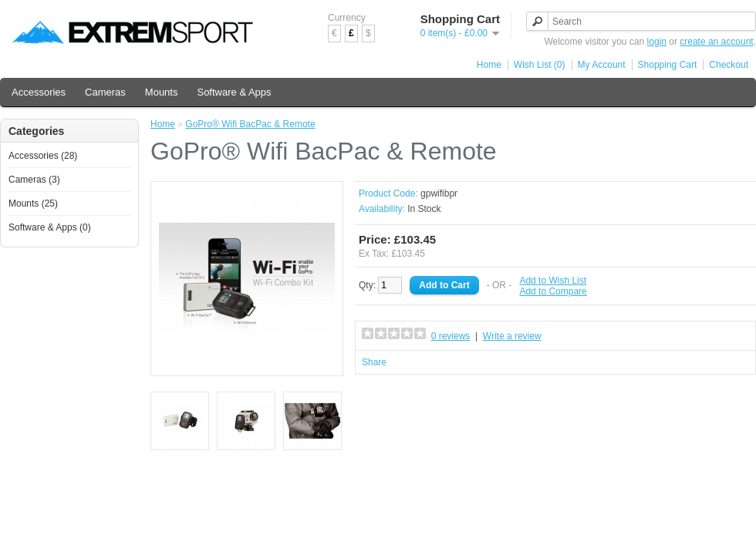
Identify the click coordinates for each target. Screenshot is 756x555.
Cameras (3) (34, 180)
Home (489, 65)
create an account (716, 42)
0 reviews (451, 336)
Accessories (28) (43, 156)
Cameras (105, 92)
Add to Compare (553, 291)
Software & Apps (234, 92)
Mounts (162, 92)
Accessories (39, 92)
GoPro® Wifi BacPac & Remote (250, 124)
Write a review (512, 336)
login (657, 42)
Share (374, 362)
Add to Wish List (553, 281)
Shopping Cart (668, 65)
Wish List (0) (540, 65)
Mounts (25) (33, 203)
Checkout (729, 65)
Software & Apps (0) (50, 227)
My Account (602, 65)
